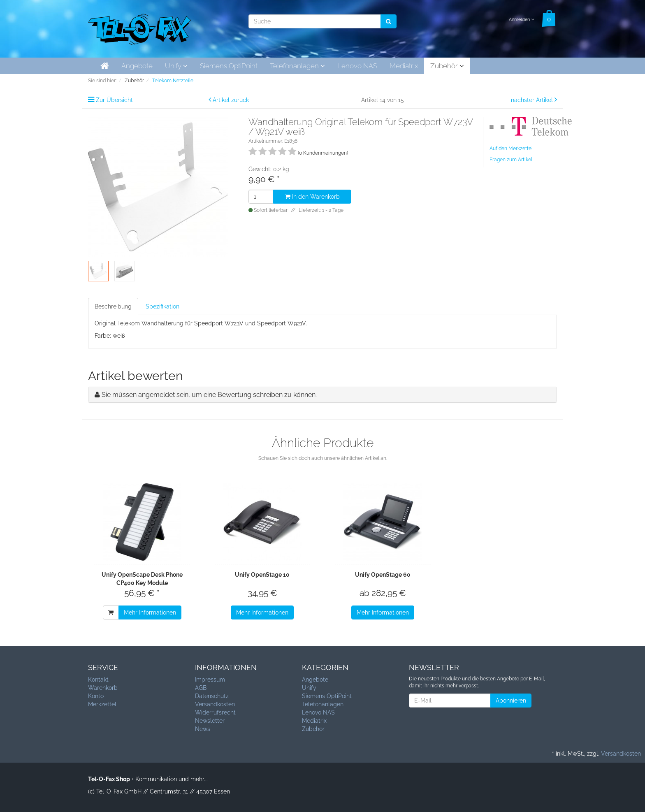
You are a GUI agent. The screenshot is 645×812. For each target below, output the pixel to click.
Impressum (210, 680)
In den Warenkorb (312, 197)
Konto (96, 696)
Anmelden (521, 20)
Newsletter (210, 721)
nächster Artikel (533, 100)
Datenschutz (212, 696)
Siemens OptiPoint (229, 66)
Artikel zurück (231, 100)
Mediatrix (404, 66)
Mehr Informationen (150, 612)
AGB (201, 688)
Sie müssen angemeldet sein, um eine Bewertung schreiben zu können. (209, 395)
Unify (176, 66)
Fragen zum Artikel (511, 160)
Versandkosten (215, 704)
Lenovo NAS (357, 66)
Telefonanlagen (297, 66)
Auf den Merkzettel (511, 148)
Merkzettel (102, 704)
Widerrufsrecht (215, 712)
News (203, 729)
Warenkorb (103, 688)
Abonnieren (511, 701)
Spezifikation (162, 306)
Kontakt (98, 680)
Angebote (137, 66)
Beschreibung (113, 306)
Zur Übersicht (114, 100)
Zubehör (447, 66)
